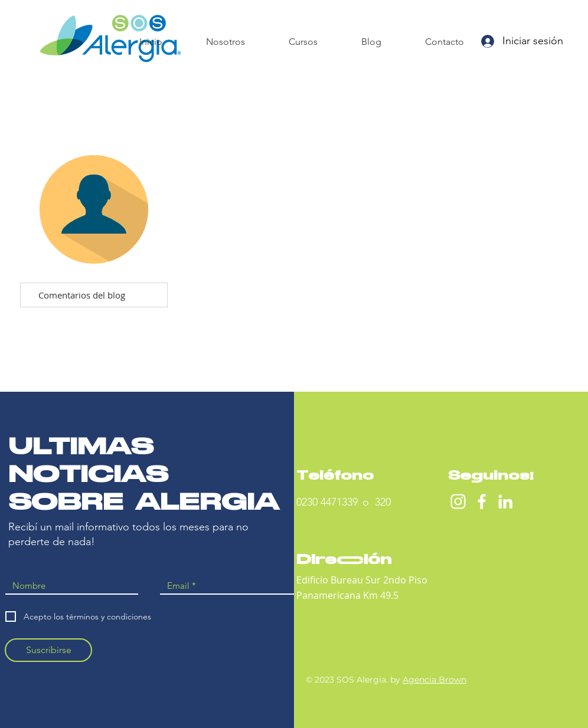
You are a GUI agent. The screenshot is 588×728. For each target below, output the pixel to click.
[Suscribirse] (48, 650)
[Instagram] (458, 501)
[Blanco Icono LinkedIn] (505, 501)
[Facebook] (482, 501)
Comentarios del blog (82, 295)
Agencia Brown (435, 680)
